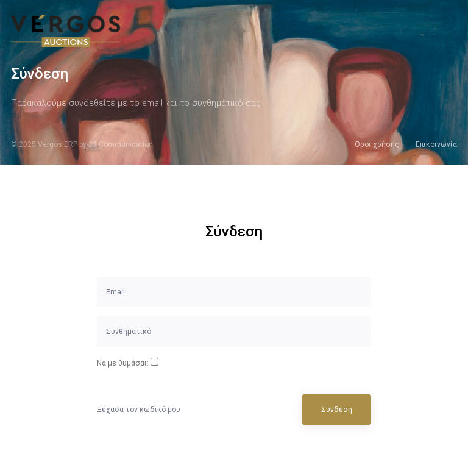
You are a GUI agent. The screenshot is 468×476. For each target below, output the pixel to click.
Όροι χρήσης (377, 144)
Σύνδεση (337, 410)
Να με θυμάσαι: (123, 363)
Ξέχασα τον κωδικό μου (139, 410)
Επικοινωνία (436, 144)
